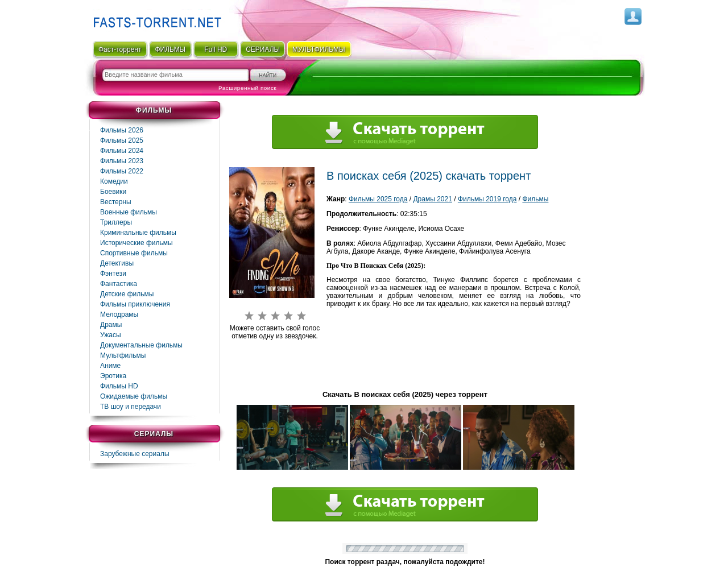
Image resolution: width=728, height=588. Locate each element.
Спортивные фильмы (134, 253)
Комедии (114, 181)
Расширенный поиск (247, 88)
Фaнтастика (119, 284)
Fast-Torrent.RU (155, 18)
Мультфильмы (123, 355)
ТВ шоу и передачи (131, 407)
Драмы (111, 325)
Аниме (110, 366)
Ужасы (111, 335)
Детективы (117, 263)
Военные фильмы (129, 212)
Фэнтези (113, 274)
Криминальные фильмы (138, 233)
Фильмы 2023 (122, 161)
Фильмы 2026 (122, 130)
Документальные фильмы (141, 345)
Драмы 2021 (432, 199)
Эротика (113, 376)
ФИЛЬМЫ (170, 49)
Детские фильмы (127, 294)
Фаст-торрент (120, 49)
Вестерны (116, 202)
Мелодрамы (119, 314)
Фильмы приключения (135, 304)
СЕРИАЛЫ (263, 49)
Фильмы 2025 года (378, 199)
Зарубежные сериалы (135, 454)
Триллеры (116, 222)
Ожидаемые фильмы (134, 396)
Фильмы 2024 (122, 151)
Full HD (216, 49)
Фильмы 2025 (122, 140)
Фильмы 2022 (122, 171)
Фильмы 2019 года (487, 199)
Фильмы (535, 199)
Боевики (113, 192)
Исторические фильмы (136, 243)
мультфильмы (319, 49)
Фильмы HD (119, 386)
